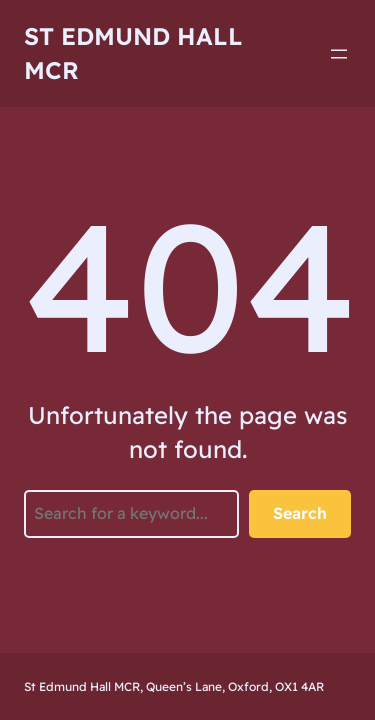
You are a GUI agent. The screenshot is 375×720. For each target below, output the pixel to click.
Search (300, 513)
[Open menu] (339, 54)
